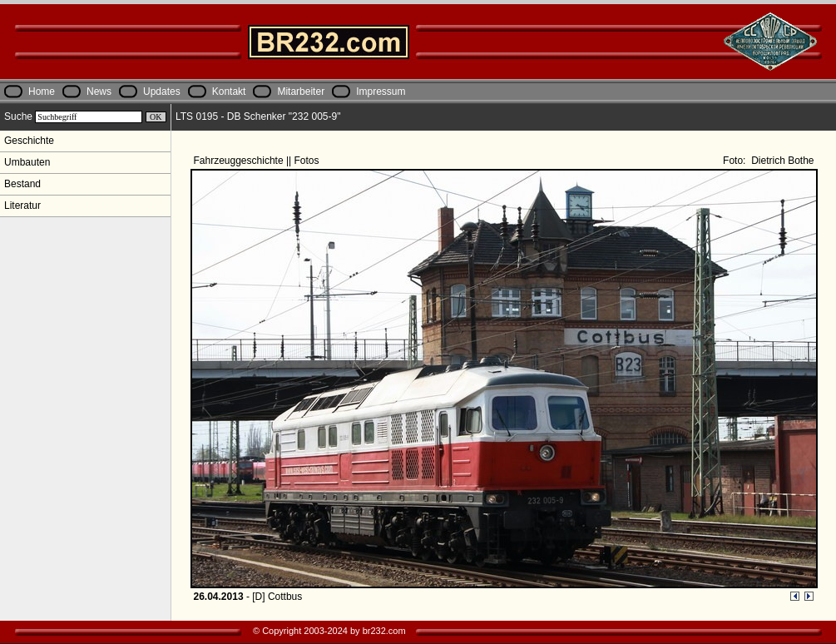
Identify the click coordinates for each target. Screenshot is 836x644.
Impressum (381, 92)
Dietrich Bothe (782, 161)
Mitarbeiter (301, 92)
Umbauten (27, 162)
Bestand (22, 184)
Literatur (22, 206)
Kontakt (229, 92)
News (99, 92)
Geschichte (29, 141)
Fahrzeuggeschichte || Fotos (258, 161)
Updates (162, 92)
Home (42, 92)
